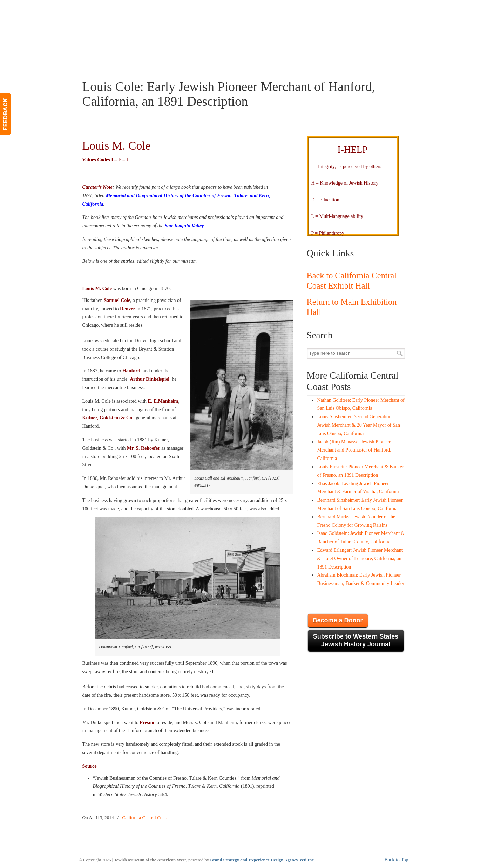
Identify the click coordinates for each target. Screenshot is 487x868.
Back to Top (397, 860)
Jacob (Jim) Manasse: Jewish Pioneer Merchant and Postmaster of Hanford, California (354, 450)
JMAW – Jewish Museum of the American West (137, 16)
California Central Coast (145, 817)
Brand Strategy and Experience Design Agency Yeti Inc (262, 860)
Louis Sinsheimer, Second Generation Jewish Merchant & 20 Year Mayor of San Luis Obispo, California (359, 425)
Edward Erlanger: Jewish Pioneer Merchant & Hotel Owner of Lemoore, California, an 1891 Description (360, 559)
